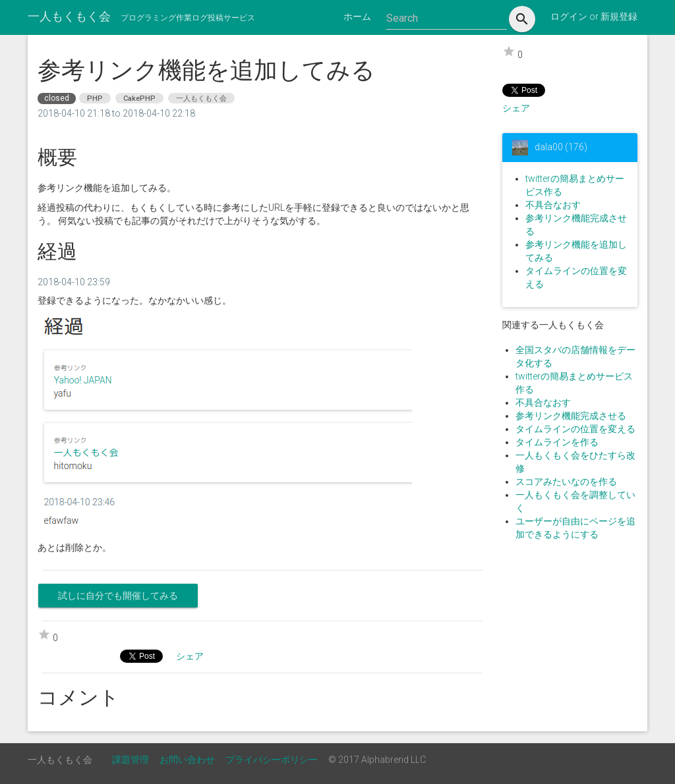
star (509, 51)
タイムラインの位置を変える (575, 429)
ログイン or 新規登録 (594, 16)
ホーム (357, 16)
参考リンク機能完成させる (571, 416)
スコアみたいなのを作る (566, 482)
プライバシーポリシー (272, 760)
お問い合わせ (187, 760)
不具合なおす (553, 205)
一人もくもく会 (69, 16)
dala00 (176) (561, 146)
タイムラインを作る (557, 442)
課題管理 (131, 760)
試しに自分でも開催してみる (118, 596)
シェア (516, 108)
